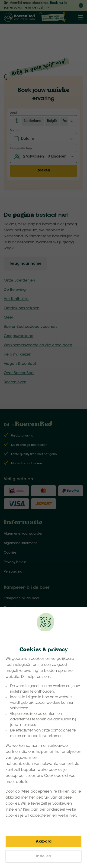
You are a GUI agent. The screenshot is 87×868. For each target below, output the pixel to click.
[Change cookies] (43, 856)
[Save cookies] (43, 841)
